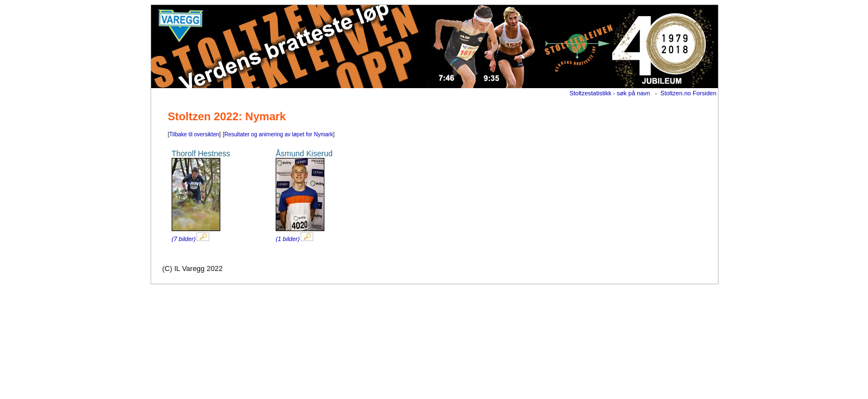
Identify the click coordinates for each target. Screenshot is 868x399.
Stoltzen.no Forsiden (688, 93)
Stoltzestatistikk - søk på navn (610, 93)
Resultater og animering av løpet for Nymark (278, 134)
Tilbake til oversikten (194, 134)
